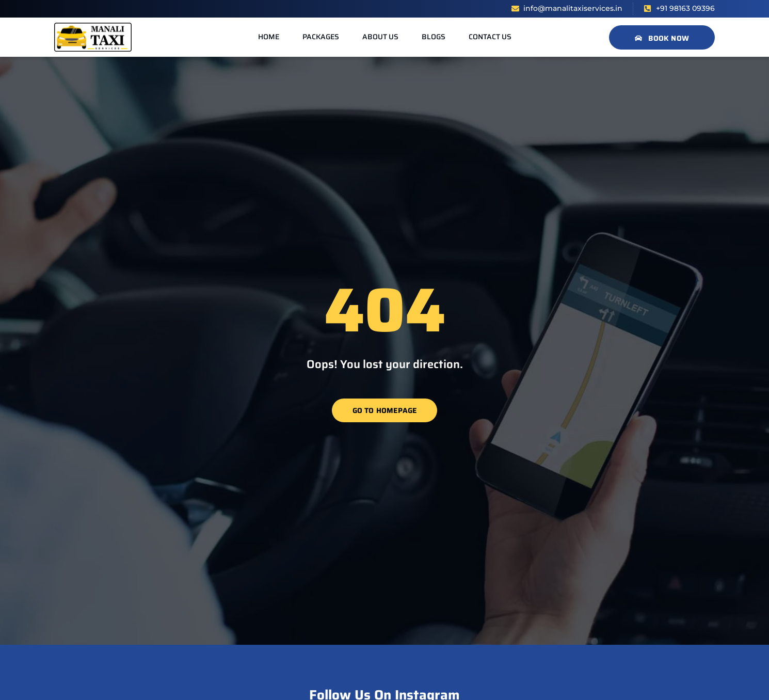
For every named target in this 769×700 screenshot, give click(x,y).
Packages (321, 37)
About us (380, 37)
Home (269, 37)
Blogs (434, 37)
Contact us (490, 37)
